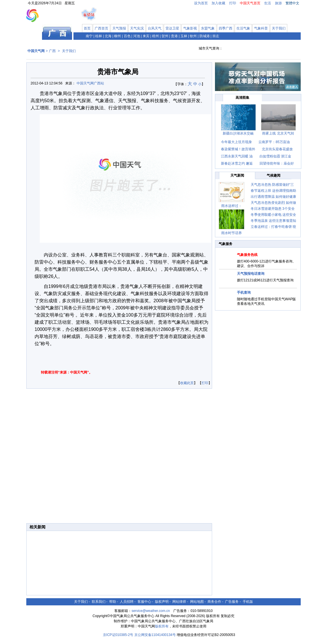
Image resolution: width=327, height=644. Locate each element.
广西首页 (101, 28)
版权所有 (162, 626)
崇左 (216, 36)
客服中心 (144, 602)
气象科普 (261, 28)
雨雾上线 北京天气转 (278, 133)
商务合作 (214, 602)
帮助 (113, 602)
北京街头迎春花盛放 (277, 149)
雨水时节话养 (232, 233)
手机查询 (244, 293)
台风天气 (155, 28)
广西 (52, 51)
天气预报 (119, 28)
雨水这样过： (232, 206)
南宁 (89, 36)
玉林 (184, 36)
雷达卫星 (172, 28)
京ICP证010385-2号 (118, 635)
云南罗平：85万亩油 (274, 142)
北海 (108, 36)
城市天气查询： (211, 48)
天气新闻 (237, 175)
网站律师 (179, 602)
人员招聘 (127, 602)
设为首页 (201, 3)
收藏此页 (187, 383)
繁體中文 (292, 3)
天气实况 (137, 28)
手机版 (248, 602)
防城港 (205, 36)
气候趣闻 (274, 175)
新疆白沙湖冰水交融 (238, 133)
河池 (137, 36)
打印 (233, 3)
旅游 (278, 3)
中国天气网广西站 (90, 83)
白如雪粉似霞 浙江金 (275, 156)
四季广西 (226, 28)
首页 (87, 28)
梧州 (155, 36)
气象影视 (190, 28)
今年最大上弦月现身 (237, 142)
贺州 (165, 36)
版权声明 (162, 602)
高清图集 (242, 98)
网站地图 (197, 602)
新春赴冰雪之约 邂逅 (237, 163)
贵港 (174, 36)
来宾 (146, 36)
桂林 (99, 36)
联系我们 (99, 602)
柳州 (117, 36)
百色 (127, 36)
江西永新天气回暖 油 (237, 156)
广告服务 (232, 602)
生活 (268, 3)
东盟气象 (208, 28)
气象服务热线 (247, 255)
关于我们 (279, 28)
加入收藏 (218, 3)
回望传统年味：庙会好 (277, 163)
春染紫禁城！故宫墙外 (238, 149)
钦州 (193, 36)
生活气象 (243, 28)
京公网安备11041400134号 (155, 635)
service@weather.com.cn (151, 611)
